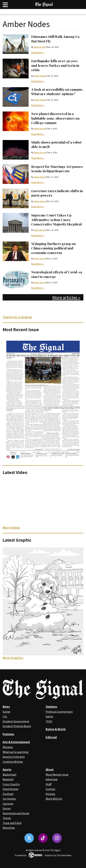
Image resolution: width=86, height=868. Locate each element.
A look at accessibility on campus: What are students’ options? (57, 92)
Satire (49, 716)
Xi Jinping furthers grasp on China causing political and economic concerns (53, 248)
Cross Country (11, 784)
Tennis (7, 818)
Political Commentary (59, 712)
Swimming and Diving (16, 813)
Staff (49, 784)
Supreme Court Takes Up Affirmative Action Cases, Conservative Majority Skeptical (56, 220)
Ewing (6, 712)
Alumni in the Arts (14, 757)
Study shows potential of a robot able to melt (56, 144)
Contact (51, 789)
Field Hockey (11, 789)
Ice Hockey (9, 799)
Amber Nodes (40, 47)
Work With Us (54, 799)
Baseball (8, 779)
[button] (5, 4)
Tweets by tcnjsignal (17, 317)
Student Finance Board (17, 726)
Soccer (7, 808)
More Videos (11, 527)
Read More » (38, 53)
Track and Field (12, 823)
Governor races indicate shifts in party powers (57, 193)
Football (8, 794)
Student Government (16, 721)
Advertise (52, 779)
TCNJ (49, 721)
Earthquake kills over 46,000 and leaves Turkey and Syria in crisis (55, 65)
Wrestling (9, 828)
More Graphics (13, 658)
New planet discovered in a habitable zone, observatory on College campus (55, 118)
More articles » (66, 297)
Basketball (9, 774)
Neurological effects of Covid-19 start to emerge (57, 274)
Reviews (8, 747)
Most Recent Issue (57, 774)
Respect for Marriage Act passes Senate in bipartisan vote (57, 169)
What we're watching (16, 752)
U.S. (5, 716)
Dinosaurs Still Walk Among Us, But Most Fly (56, 39)
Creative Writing (13, 762)
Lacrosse (8, 803)
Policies (50, 794)
